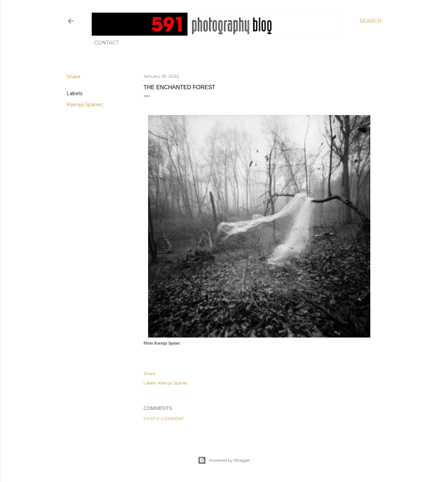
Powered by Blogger (224, 460)
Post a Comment (164, 419)
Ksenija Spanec (85, 105)
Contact (106, 43)
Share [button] (73, 77)
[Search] (371, 21)
